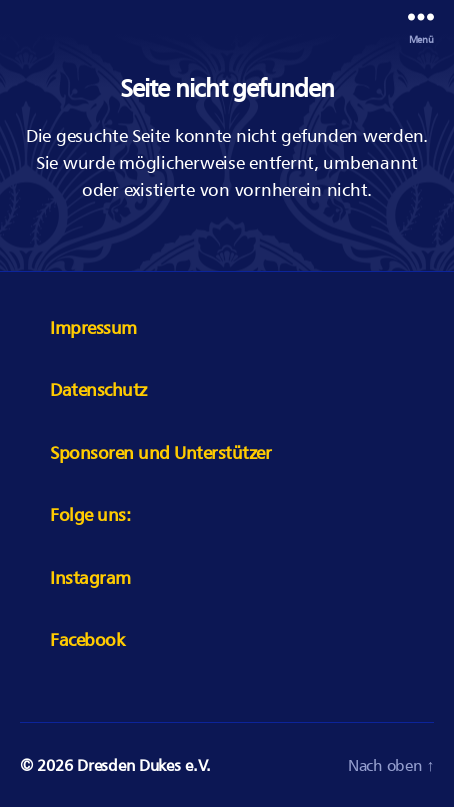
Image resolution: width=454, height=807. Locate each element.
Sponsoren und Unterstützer (160, 452)
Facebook (87, 639)
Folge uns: (90, 514)
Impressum (93, 327)
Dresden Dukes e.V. (143, 765)
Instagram (90, 577)
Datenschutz (98, 389)
